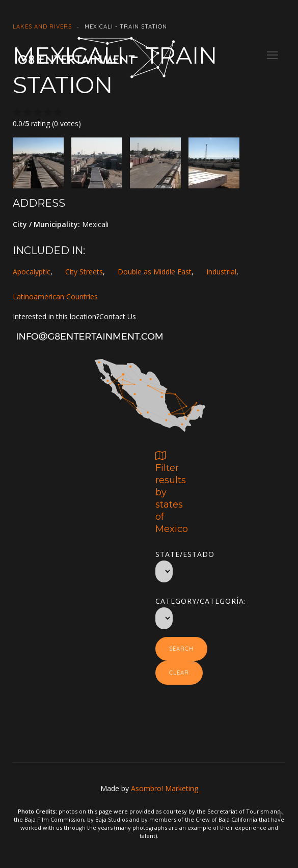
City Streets (84, 272)
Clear (179, 673)
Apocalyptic (32, 272)
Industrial (221, 272)
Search (181, 649)
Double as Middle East (155, 272)
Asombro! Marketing (165, 788)
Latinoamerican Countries (55, 297)
